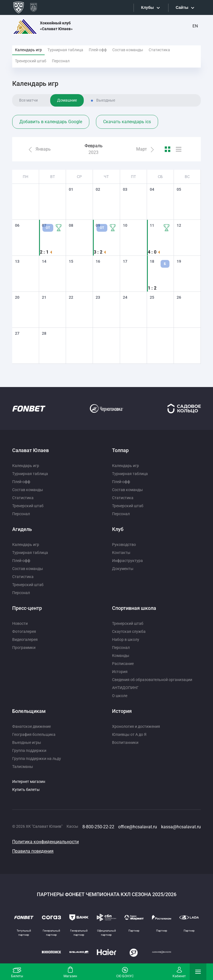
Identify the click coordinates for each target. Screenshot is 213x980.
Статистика (159, 50)
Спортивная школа (134, 608)
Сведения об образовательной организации (152, 680)
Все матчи (28, 100)
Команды (121, 656)
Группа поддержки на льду (37, 759)
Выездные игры (27, 742)
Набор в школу (126, 639)
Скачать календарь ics (127, 122)
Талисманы (23, 767)
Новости (20, 623)
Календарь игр (28, 50)
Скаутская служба (129, 631)
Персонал (61, 61)
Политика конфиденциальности (45, 842)
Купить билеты (26, 790)
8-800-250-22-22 (98, 827)
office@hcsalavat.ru (138, 827)
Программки (24, 648)
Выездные (106, 100)
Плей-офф (98, 50)
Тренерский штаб (31, 61)
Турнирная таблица (65, 50)
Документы (123, 569)
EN (195, 26)
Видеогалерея (25, 639)
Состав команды (128, 50)
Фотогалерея (24, 631)
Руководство (124, 545)
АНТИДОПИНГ (125, 688)
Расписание (123, 664)
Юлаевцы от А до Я (129, 734)
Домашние (67, 100)
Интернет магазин (29, 782)
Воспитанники (125, 742)
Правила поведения (33, 851)
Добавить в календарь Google (51, 122)
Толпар (120, 450)
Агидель (22, 529)
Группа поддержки (29, 751)
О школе (120, 696)
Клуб (118, 529)
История (120, 672)
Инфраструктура (127, 561)
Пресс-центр (27, 608)
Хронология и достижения (136, 726)
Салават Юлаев (31, 450)
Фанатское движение (31, 726)
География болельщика (34, 734)
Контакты (121, 553)
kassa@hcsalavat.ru (181, 827)
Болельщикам (29, 711)
